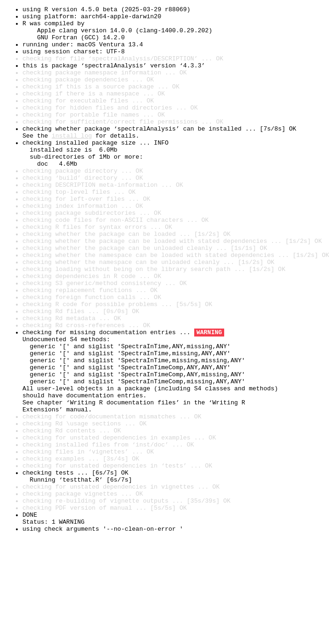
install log (72, 162)
